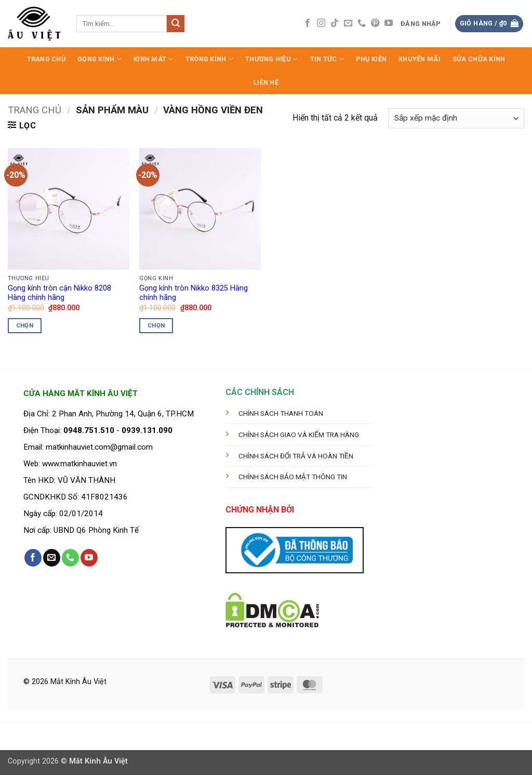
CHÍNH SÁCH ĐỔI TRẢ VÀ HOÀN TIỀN (296, 456)
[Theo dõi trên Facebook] (308, 23)
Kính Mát (154, 59)
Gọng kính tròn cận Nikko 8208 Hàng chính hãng (59, 293)
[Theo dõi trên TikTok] (335, 23)
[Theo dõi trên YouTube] (389, 23)
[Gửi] (176, 24)
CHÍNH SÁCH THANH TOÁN (281, 413)
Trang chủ (35, 110)
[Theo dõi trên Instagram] (321, 23)
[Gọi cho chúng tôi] (362, 23)
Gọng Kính (99, 59)
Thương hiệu (271, 59)
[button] (421, 24)
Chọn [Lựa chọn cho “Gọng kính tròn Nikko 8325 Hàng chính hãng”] (156, 325)
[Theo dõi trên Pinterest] (375, 23)
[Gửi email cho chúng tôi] (348, 23)
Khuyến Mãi (420, 59)
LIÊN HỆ (266, 82)
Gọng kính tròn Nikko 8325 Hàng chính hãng (194, 293)
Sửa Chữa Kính (479, 59)
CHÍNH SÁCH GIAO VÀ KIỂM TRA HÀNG (299, 435)
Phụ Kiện (371, 59)
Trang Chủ (46, 59)
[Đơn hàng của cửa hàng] (456, 118)
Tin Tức (327, 59)
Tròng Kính (209, 59)
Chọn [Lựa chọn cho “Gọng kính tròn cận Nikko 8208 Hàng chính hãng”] (25, 325)
